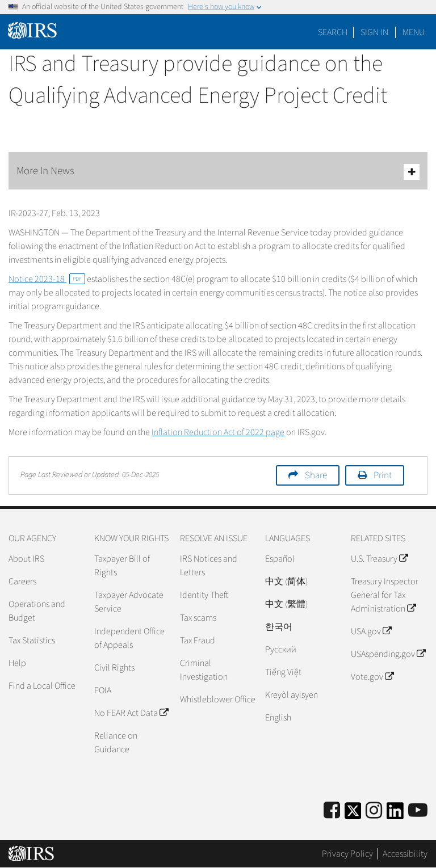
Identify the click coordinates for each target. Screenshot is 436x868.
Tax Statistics (32, 641)
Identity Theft (204, 595)
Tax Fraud (198, 641)
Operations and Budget (37, 611)
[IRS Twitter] (353, 814)
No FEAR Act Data (131, 713)
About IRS (26, 559)
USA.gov (371, 631)
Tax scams (198, 618)
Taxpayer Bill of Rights (122, 566)
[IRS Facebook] (332, 811)
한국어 (279, 627)
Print (383, 475)
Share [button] (316, 475)
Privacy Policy (347, 854)
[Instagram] (374, 811)
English (278, 718)
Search (333, 32)
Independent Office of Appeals (129, 638)
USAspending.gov (388, 654)
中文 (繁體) (286, 604)
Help (17, 663)
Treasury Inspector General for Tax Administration (385, 595)
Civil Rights (114, 668)
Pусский (281, 650)
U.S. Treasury (379, 559)
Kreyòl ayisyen (292, 695)
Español (280, 559)
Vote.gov (372, 677)
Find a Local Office (42, 686)
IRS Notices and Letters (209, 566)
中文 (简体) (286, 582)
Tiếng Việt (283, 672)
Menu (414, 32)
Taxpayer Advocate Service (129, 602)
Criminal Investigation (204, 670)
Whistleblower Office (218, 700)
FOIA (103, 690)
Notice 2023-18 (47, 279)
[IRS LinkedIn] (395, 814)
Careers (22, 582)
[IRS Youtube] (418, 811)
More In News (218, 172)
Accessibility (405, 854)
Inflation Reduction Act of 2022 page (218, 432)
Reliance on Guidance (116, 743)
